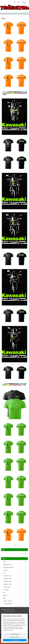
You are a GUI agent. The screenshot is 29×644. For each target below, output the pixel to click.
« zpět (15, 545)
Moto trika (15, 590)
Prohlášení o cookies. (8, 630)
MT (15, 573)
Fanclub (15, 570)
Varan (15, 598)
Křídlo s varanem (15, 601)
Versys (15, 562)
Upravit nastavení (15, 634)
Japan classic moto (15, 565)
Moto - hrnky (15, 587)
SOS (15, 593)
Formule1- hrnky (15, 576)
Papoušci (15, 595)
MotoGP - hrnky (15, 579)
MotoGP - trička (15, 584)
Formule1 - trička (15, 581)
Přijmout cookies (15, 640)
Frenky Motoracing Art (15, 567)
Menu (24, 2)
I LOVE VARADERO (15, 604)
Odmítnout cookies (15, 637)
